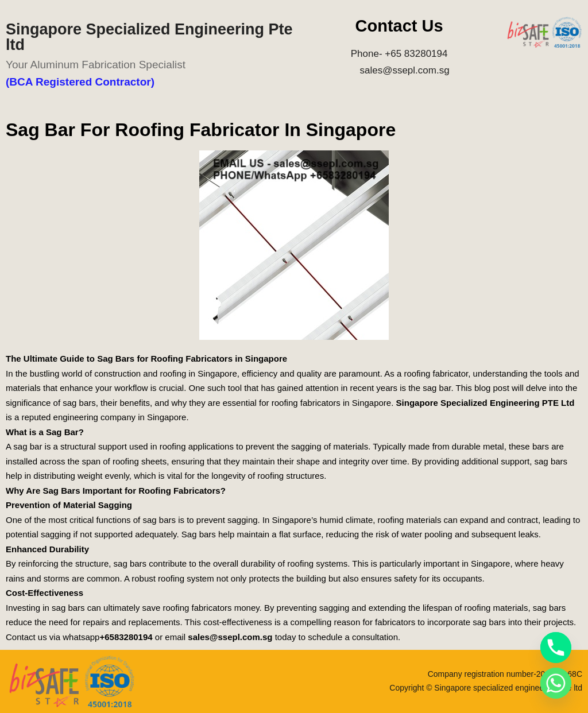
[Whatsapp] (556, 683)
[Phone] (556, 648)
